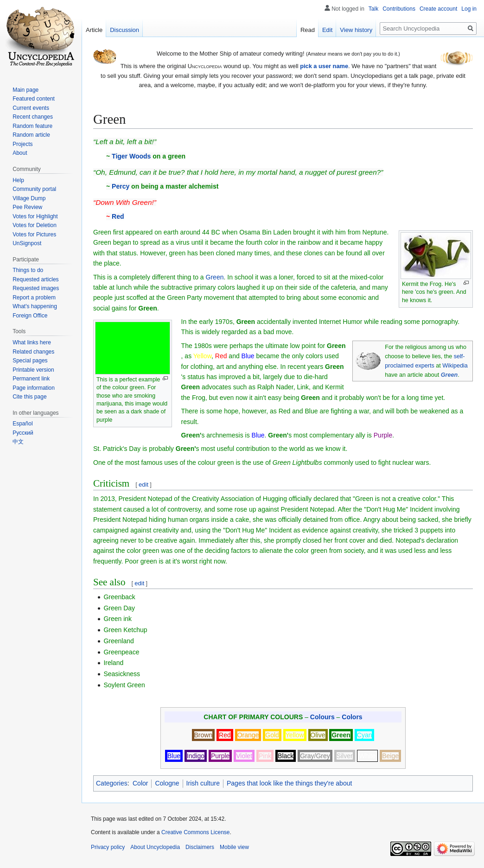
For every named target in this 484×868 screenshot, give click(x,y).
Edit (327, 30)
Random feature (32, 126)
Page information (34, 388)
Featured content (34, 99)
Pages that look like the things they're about (289, 783)
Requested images (36, 288)
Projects (22, 144)
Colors (352, 717)
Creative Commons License (195, 832)
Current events (31, 108)
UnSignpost (27, 243)
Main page (25, 90)
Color (140, 783)
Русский (23, 433)
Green (215, 277)
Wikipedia (455, 366)
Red (118, 216)
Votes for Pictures (34, 234)
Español (22, 424)
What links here (32, 342)
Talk (373, 9)
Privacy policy (108, 847)
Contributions (399, 9)
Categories (112, 783)
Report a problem (34, 298)
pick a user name (324, 66)
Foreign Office (30, 316)
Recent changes (33, 117)
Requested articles (35, 279)
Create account (438, 9)
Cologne (167, 783)
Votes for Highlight (35, 216)
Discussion (124, 30)
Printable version (33, 370)
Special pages (30, 361)
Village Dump (29, 198)
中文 (18, 442)
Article (94, 30)
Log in (469, 9)
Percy (121, 186)
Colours (322, 717)
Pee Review (27, 207)
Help (18, 180)
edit (143, 485)
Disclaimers (200, 847)
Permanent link (31, 379)
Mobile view (234, 847)
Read (308, 30)
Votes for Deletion (35, 225)
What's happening (35, 306)
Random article (31, 135)
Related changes (33, 352)
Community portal (34, 189)
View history (356, 30)
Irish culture (203, 783)
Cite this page (29, 397)
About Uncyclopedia (155, 847)
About (20, 153)
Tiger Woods (131, 156)
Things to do (28, 270)
